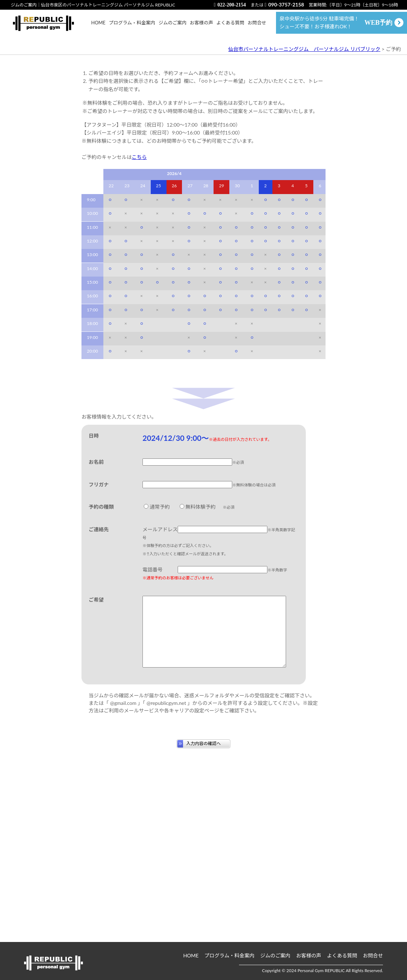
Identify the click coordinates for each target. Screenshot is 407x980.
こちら (139, 297)
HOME (98, 26)
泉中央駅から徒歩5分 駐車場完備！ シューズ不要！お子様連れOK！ (336, 26)
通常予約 (156, 647)
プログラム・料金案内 (132, 26)
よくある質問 (230, 26)
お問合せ (257, 26)
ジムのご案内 (173, 26)
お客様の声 (202, 26)
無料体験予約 (197, 647)
